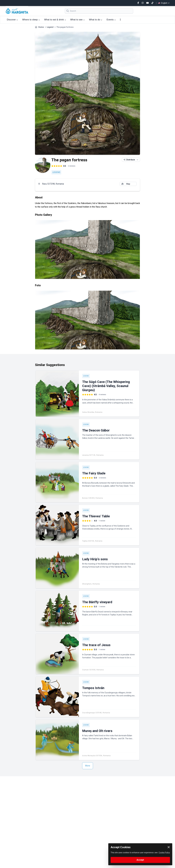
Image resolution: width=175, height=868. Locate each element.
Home (41, 27)
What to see (77, 20)
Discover (12, 20)
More (88, 766)
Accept (140, 860)
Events (111, 20)
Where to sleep (31, 20)
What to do (96, 20)
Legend (50, 27)
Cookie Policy (164, 853)
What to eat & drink (55, 20)
